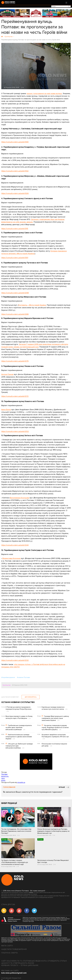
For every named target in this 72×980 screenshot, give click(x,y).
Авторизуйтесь (31, 697)
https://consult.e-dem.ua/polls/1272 (15, 396)
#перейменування (8, 677)
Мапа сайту (7, 946)
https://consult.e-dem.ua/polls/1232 (15, 660)
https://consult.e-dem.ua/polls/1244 (15, 545)
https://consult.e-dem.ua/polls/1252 (15, 431)
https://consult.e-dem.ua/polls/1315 (15, 229)
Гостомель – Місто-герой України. (32, 305)
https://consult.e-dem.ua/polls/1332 (15, 171)
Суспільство (7, 685)
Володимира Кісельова (20, 498)
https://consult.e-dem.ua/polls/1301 (15, 258)
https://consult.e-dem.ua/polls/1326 (15, 193)
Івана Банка (6, 410)
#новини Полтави (23, 677)
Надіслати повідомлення (14, 949)
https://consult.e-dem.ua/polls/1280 (15, 314)
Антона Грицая (7, 374)
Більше (62, 787)
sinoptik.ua (21, 782)
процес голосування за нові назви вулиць (44, 93)
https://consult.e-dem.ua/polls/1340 (15, 142)
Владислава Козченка (12, 558)
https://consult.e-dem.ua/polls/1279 (15, 361)
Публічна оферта (9, 953)
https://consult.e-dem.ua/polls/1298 (15, 293)
